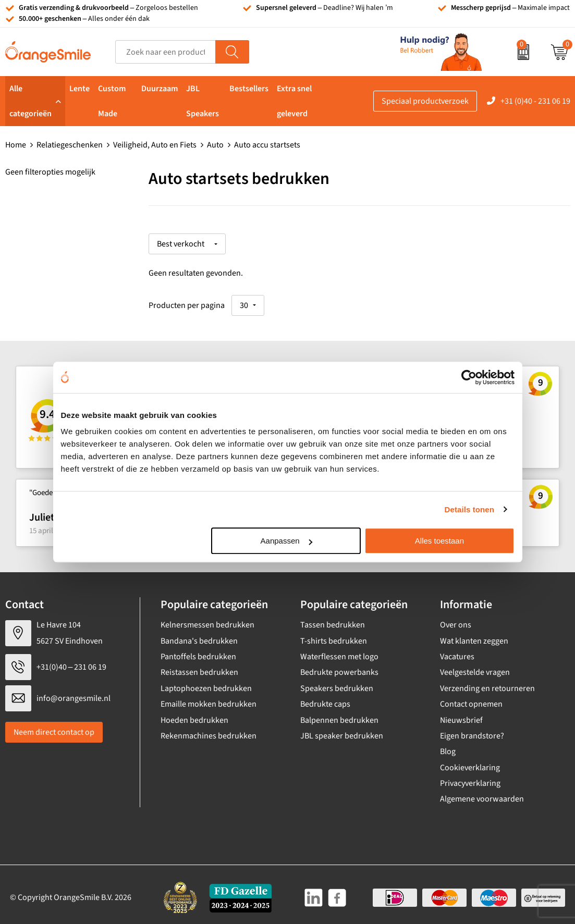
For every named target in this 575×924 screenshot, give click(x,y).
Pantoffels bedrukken (198, 651)
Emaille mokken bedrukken (209, 698)
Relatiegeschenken (70, 145)
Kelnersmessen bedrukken (207, 620)
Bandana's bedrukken (199, 635)
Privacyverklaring (470, 778)
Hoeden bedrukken (194, 714)
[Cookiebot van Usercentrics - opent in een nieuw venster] (469, 377)
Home (16, 145)
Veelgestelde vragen (475, 667)
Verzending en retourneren (487, 683)
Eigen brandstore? (472, 730)
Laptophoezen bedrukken (206, 683)
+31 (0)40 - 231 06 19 (535, 101)
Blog (448, 746)
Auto (215, 145)
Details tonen (469, 509)
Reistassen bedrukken (199, 667)
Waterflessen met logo (339, 651)
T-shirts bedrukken (334, 635)
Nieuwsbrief (461, 714)
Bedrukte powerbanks (339, 667)
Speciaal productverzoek (425, 101)
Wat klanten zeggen (474, 635)
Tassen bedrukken (333, 620)
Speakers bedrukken (337, 683)
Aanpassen (286, 541)
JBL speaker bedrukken (342, 730)
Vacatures (457, 651)
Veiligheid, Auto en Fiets (155, 145)
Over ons (456, 620)
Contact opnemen (471, 698)
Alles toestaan (439, 541)
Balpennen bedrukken (339, 714)
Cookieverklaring (470, 762)
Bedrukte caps (325, 698)
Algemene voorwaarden (482, 794)
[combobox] (166, 52)
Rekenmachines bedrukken (209, 730)
